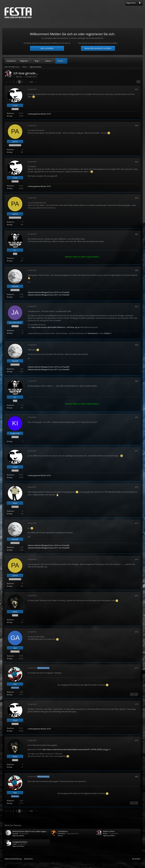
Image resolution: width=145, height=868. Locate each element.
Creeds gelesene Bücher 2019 (39, 114)
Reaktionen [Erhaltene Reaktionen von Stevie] (10, 511)
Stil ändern (136, 859)
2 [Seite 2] (13, 82)
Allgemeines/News (18, 836)
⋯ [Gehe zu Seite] (26, 82)
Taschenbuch (93, 333)
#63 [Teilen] (137, 162)
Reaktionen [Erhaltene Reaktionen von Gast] (10, 656)
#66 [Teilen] (137, 270)
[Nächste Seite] (36, 82)
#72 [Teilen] (137, 487)
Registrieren (131, 3)
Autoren (60, 836)
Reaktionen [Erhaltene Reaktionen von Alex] (10, 692)
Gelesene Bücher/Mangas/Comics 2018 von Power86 (49, 292)
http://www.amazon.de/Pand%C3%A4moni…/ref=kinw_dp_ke (56, 327)
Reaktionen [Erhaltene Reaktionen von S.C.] (10, 258)
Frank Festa (61, 834)
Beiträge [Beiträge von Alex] (10, 695)
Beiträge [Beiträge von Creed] (10, 116)
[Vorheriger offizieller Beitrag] (132, 694)
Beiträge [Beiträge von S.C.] (10, 261)
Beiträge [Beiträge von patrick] (10, 152)
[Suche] (140, 3)
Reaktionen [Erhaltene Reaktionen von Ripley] (10, 620)
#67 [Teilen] (137, 307)
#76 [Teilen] (137, 632)
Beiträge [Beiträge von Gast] (10, 658)
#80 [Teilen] (137, 777)
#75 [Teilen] (137, 596)
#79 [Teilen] (137, 740)
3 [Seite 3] (16, 82)
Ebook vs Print (109, 831)
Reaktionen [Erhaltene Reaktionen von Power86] (10, 294)
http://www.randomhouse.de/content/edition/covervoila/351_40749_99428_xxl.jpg (75, 749)
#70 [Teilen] (137, 417)
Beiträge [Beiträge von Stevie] (10, 514)
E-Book (107, 333)
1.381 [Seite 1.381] (31, 82)
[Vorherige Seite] (7, 82)
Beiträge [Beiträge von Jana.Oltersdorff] (10, 333)
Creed (14, 844)
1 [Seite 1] (10, 82)
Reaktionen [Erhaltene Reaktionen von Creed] (10, 113)
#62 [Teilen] (137, 125)
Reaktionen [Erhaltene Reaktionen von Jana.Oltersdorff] (10, 330)
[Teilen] (138, 82)
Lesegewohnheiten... (20, 842)
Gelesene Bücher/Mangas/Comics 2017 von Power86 (49, 295)
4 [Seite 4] (19, 82)
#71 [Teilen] (137, 451)
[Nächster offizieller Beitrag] (136, 694)
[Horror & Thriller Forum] (18, 13)
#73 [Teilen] (137, 523)
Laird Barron (63, 831)
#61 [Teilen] (137, 89)
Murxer (105, 834)
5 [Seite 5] (22, 82)
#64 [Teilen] (137, 198)
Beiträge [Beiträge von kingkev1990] (10, 441)
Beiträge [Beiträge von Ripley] (10, 622)
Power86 (15, 834)
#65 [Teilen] (137, 234)
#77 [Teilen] (137, 668)
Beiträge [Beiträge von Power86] (10, 297)
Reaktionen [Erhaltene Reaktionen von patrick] (10, 150)
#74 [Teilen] (137, 559)
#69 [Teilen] (137, 381)
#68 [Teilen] (137, 345)
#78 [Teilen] (137, 704)
